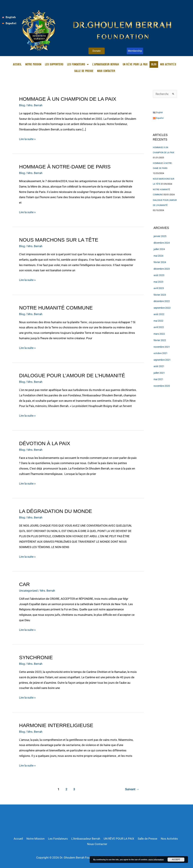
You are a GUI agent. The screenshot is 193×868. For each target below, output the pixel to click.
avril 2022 (159, 327)
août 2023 (159, 275)
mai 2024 (158, 256)
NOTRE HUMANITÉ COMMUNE (56, 308)
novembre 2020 (162, 386)
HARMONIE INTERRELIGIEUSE (56, 725)
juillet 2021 (159, 373)
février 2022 (160, 340)
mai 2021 (158, 379)
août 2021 (159, 366)
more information (156, 860)
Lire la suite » (27, 139)
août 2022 (159, 314)
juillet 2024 (159, 249)
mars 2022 (159, 334)
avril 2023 (159, 288)
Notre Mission (33, 64)
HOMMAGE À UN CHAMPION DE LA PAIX (68, 99)
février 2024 (160, 262)
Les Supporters (54, 64)
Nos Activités (168, 64)
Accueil (17, 64)
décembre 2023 (162, 269)
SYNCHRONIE (36, 657)
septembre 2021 (162, 360)
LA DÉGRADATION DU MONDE (56, 511)
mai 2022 (158, 321)
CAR (24, 584)
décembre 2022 (162, 301)
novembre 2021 (162, 347)
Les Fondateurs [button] (78, 64)
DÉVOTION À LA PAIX (45, 443)
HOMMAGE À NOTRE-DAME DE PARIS (65, 167)
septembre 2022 (162, 308)
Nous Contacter (106, 71)
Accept (176, 860)
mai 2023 (158, 282)
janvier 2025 (160, 236)
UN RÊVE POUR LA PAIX (135, 64)
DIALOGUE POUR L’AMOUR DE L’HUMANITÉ (72, 375)
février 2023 (160, 295)
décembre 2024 (162, 243)
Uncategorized (28, 591)
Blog (154, 64)
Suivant (132, 789)
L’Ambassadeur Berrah (106, 64)
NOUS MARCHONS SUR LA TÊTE (59, 240)
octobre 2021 (161, 353)
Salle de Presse (84, 71)
